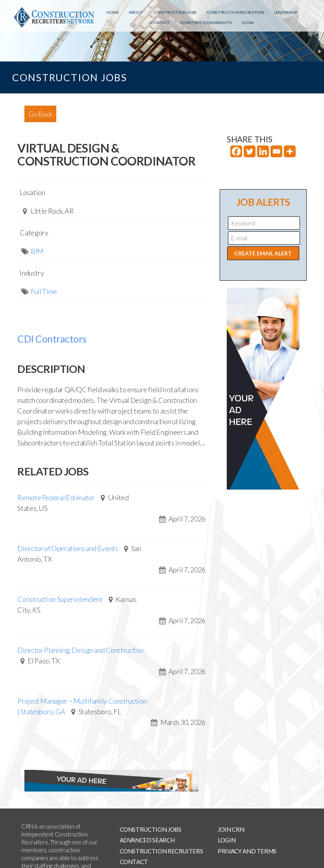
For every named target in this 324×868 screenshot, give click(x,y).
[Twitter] (250, 151)
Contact (160, 22)
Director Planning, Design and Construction (81, 650)
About (136, 12)
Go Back (40, 114)
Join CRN (231, 829)
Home (113, 12)
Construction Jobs (175, 12)
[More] (290, 151)
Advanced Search (147, 840)
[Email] (276, 151)
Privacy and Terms (247, 851)
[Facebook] (236, 151)
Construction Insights (206, 22)
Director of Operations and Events (68, 548)
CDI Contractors (52, 339)
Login (248, 22)
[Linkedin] (263, 151)
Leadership (286, 12)
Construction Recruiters (236, 12)
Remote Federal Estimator (56, 497)
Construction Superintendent (60, 599)
